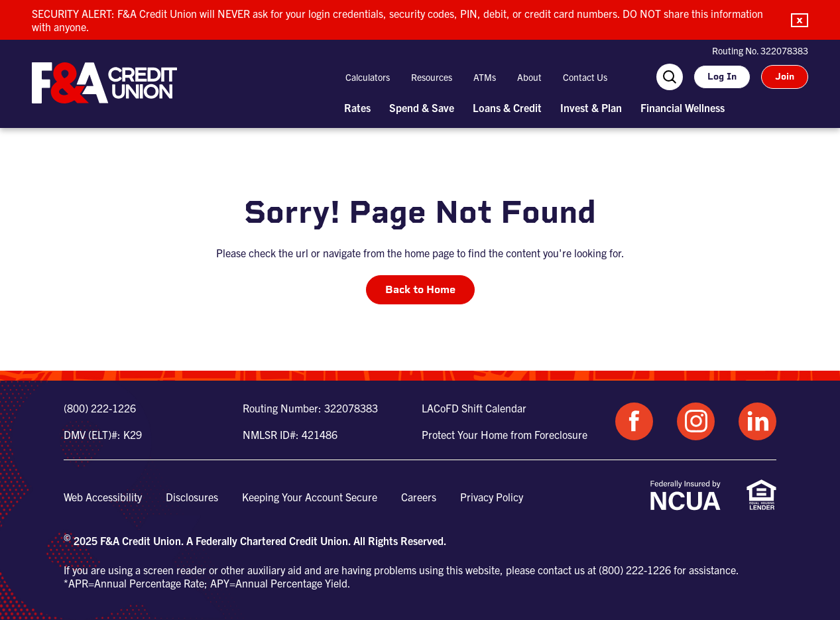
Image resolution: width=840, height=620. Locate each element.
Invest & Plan (591, 107)
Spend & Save (422, 107)
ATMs (485, 77)
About (529, 77)
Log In (722, 77)
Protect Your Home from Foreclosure (505, 434)
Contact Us (585, 77)
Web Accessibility (103, 497)
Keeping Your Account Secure (310, 497)
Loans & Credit (507, 107)
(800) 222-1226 (100, 408)
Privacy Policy (492, 497)
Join (785, 77)
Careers (419, 497)
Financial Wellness (683, 107)
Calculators (368, 77)
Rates (357, 107)
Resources (432, 77)
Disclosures (192, 497)
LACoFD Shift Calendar (474, 408)
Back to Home (420, 289)
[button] (800, 20)
